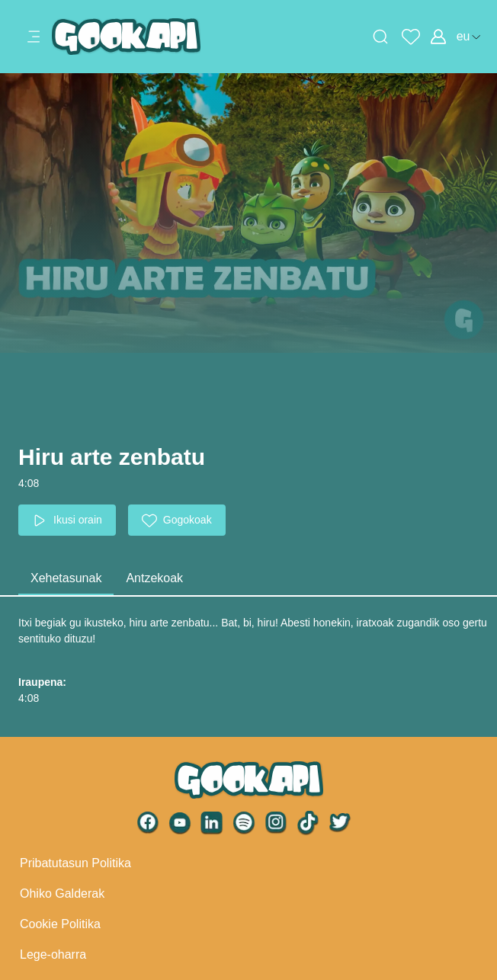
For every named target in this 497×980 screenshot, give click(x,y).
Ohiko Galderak (62, 894)
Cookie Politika (60, 924)
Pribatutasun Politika (75, 863)
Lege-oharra (53, 954)
